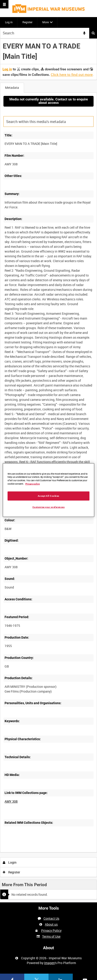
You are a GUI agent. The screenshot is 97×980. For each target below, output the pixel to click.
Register (27, 22)
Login (10, 862)
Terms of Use (51, 936)
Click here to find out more (72, 74)
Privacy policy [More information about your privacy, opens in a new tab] (33, 484)
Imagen (50, 963)
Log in (9, 22)
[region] (49, 490)
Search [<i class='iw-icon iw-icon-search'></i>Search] (93, 33)
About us (51, 924)
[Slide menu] (4, 4)
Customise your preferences (49, 507)
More (46, 22)
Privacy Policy (51, 930)
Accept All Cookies (48, 496)
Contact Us (51, 918)
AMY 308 (11, 801)
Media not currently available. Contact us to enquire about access (49, 101)
